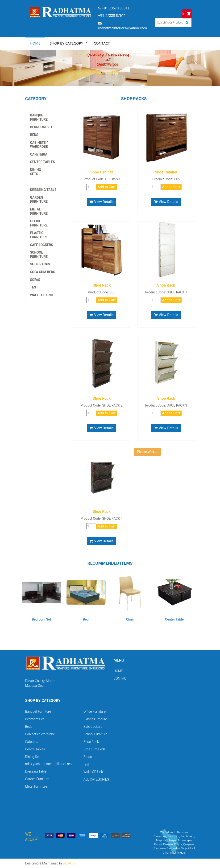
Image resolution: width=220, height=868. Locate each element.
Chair (130, 619)
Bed (86, 619)
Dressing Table (43, 190)
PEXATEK (70, 863)
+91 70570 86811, (114, 8)
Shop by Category (66, 43)
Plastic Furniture (39, 235)
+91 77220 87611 (112, 16)
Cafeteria (39, 154)
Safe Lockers (42, 245)
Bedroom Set (41, 127)
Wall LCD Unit (42, 295)
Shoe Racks (40, 264)
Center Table (174, 619)
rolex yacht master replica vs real (44, 178)
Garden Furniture (39, 200)
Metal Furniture (39, 211)
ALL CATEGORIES (96, 779)
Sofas (35, 280)
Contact (102, 43)
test (34, 287)
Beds (34, 135)
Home (35, 43)
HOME (118, 671)
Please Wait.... (147, 452)
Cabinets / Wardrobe (39, 145)
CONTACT (121, 679)
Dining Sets (36, 172)
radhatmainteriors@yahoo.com (123, 26)
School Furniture (39, 255)
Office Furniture (39, 223)
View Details (102, 202)
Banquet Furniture (39, 117)
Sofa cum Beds (43, 272)
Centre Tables (43, 162)
